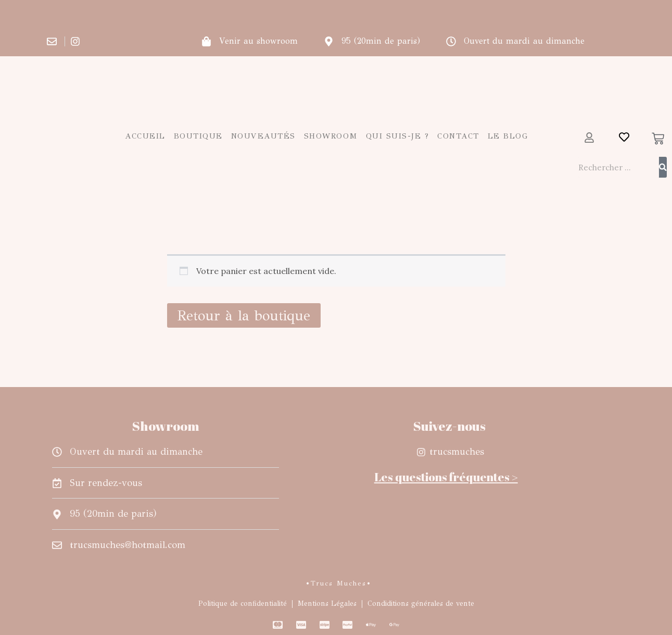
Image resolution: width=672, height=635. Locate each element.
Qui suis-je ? (398, 136)
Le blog (508, 136)
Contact (458, 136)
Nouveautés (263, 136)
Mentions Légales (327, 603)
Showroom (331, 136)
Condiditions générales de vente (421, 603)
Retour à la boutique (244, 315)
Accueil (145, 136)
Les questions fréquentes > (446, 477)
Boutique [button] (198, 136)
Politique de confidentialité (243, 603)
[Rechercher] (663, 167)
